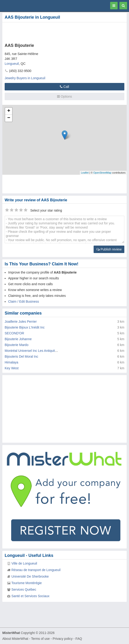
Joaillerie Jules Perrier (21, 322)
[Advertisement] (55, 32)
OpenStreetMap (102, 173)
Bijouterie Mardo (17, 345)
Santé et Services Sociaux (30, 596)
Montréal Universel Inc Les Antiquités (31, 351)
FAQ (79, 639)
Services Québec (24, 589)
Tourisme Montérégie (27, 583)
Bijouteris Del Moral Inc (21, 356)
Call (64, 87)
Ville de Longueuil (24, 563)
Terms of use (40, 639)
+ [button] (9, 111)
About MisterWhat (15, 639)
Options (64, 96)
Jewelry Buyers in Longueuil (25, 78)
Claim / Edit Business (24, 301)
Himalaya (11, 362)
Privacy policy (63, 639)
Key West (12, 368)
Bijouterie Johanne (18, 339)
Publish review (109, 249)
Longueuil (12, 64)
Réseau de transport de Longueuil (36, 570)
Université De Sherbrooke (30, 576)
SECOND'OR (14, 333)
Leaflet (85, 173)
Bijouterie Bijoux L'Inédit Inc (25, 327)
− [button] (9, 118)
